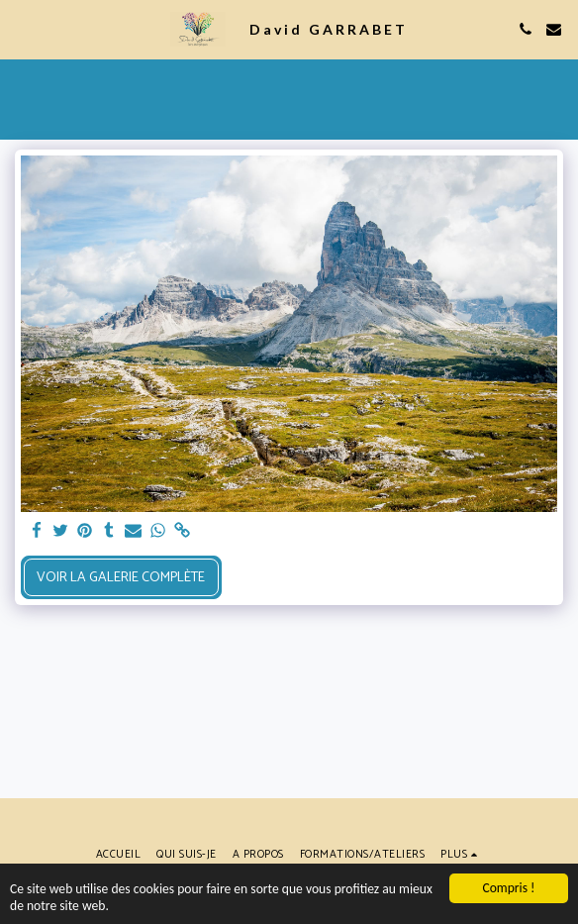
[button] (22, 28)
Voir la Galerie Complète (121, 578)
